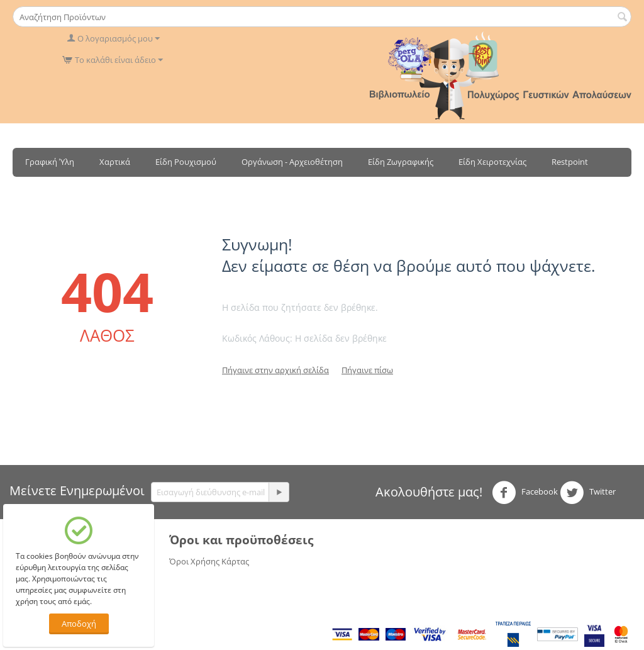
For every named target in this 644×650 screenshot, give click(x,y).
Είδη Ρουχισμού (186, 162)
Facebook (525, 493)
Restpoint (570, 162)
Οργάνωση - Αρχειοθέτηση (292, 162)
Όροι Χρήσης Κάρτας (209, 561)
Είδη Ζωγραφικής (401, 162)
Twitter (588, 493)
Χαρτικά (115, 162)
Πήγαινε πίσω (367, 370)
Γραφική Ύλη (50, 162)
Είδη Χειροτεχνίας (492, 162)
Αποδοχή (79, 624)
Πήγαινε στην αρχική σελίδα (275, 370)
